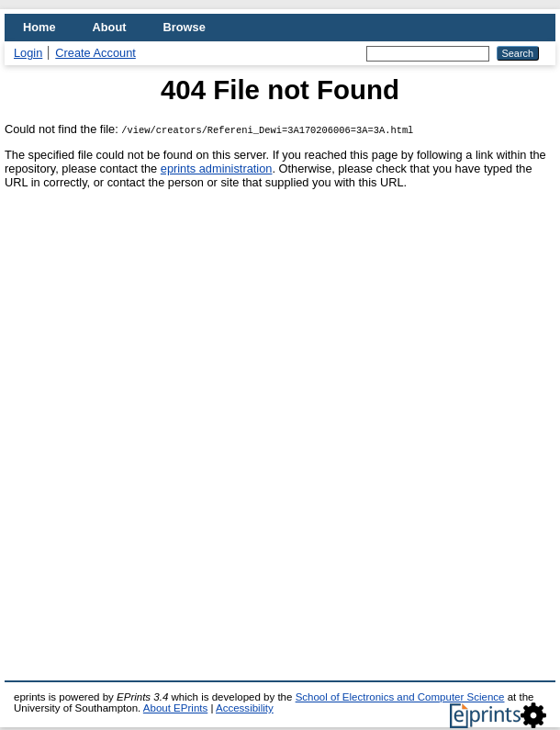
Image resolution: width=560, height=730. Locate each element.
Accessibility (245, 708)
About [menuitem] (110, 27)
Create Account (95, 53)
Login (28, 53)
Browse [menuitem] (185, 27)
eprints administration (217, 168)
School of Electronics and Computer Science (400, 697)
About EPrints (175, 708)
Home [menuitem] (39, 27)
